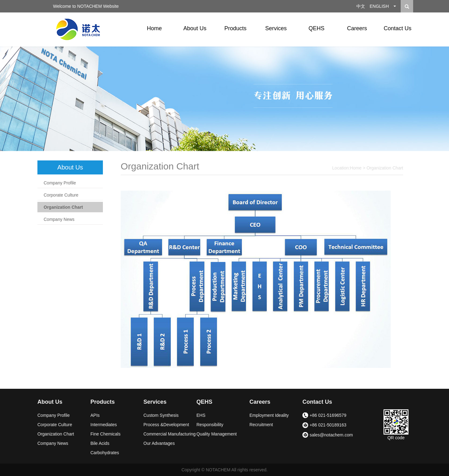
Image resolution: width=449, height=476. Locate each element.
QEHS (316, 28)
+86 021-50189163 (324, 426)
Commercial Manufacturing (169, 434)
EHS (201, 415)
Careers (357, 28)
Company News (59, 219)
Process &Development (166, 425)
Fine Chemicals (105, 434)
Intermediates (104, 425)
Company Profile (60, 183)
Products (235, 28)
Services (276, 28)
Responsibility (210, 425)
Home (154, 28)
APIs (95, 415)
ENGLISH (379, 6)
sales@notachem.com (328, 435)
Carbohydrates (105, 453)
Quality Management (217, 434)
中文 (361, 6)
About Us (195, 28)
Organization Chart (63, 207)
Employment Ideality (269, 415)
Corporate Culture (61, 195)
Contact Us (397, 28)
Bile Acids (100, 443)
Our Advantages (159, 443)
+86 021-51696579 (324, 416)
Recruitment (261, 425)
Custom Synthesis (161, 415)
